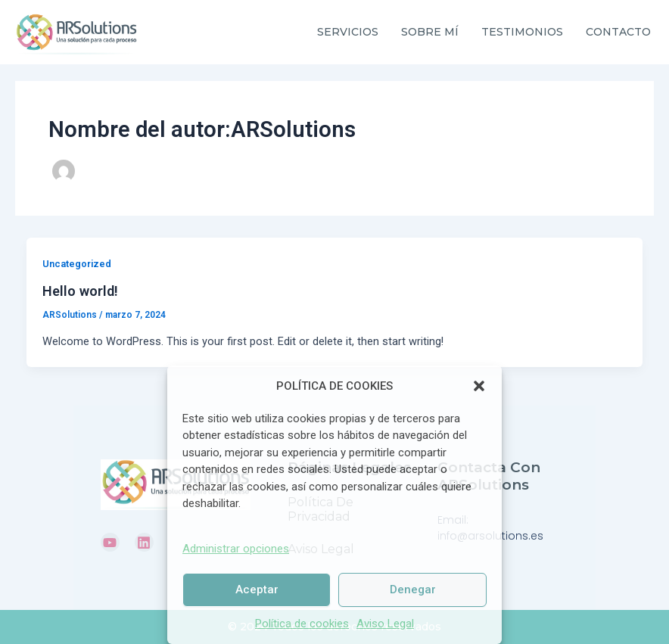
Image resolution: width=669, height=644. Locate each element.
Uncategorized (77, 264)
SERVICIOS (348, 32)
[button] (479, 386)
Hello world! (80, 291)
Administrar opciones (236, 549)
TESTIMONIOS (522, 32)
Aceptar (257, 590)
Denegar (413, 590)
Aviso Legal (385, 624)
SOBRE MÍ (430, 32)
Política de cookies (302, 624)
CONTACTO (618, 32)
